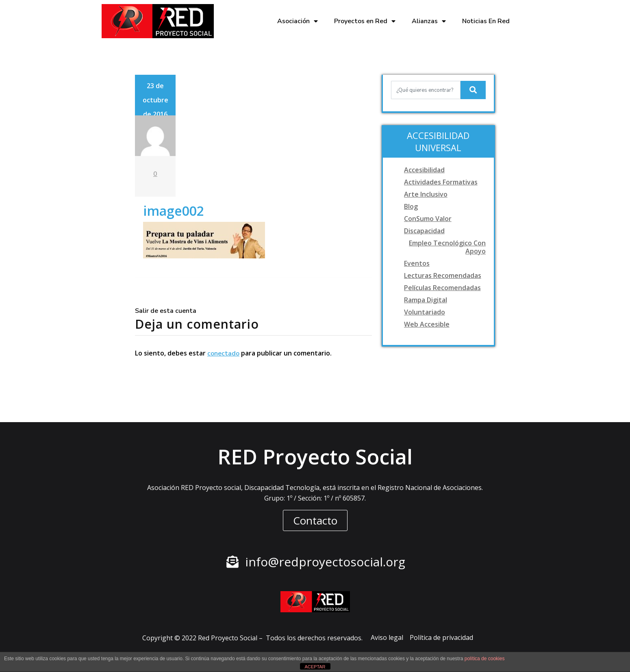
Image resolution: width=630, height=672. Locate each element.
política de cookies (485, 659)
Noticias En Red (486, 21)
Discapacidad (424, 231)
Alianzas (429, 21)
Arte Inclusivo (426, 194)
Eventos (417, 263)
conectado (223, 353)
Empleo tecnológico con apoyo (447, 247)
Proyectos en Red (365, 21)
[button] (315, 520)
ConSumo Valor (428, 219)
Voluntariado (425, 312)
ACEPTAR (315, 667)
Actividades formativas (441, 182)
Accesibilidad (424, 170)
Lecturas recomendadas (443, 275)
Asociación (298, 21)
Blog (411, 206)
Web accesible (427, 324)
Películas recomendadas (442, 288)
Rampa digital (426, 300)
